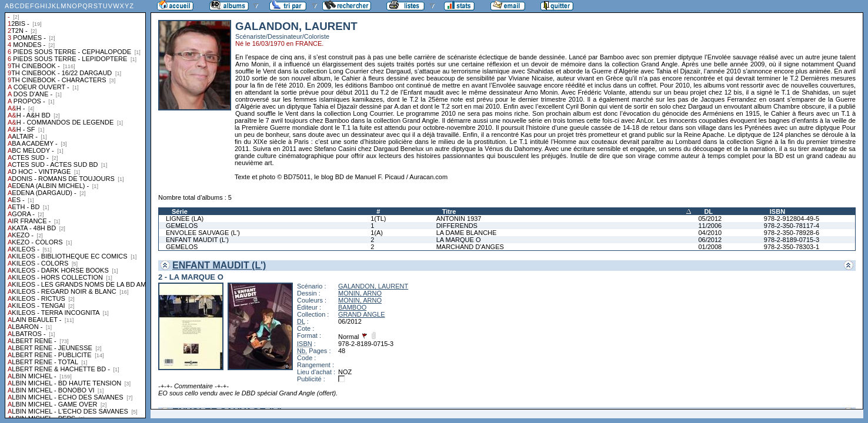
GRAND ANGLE (361, 314)
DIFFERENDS (457, 226)
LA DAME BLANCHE (467, 233)
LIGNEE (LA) (185, 219)
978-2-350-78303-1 (792, 247)
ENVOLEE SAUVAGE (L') (203, 233)
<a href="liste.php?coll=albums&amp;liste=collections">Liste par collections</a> (75, 209)
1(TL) (378, 219)
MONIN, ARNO (360, 293)
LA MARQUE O (459, 240)
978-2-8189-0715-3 (792, 240)
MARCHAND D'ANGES (470, 247)
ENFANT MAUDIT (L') (197, 240)
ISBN (777, 211)
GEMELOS (182, 226)
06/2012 (710, 240)
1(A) (377, 233)
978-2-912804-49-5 (792, 219)
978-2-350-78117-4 (792, 226)
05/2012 (710, 219)
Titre (449, 211)
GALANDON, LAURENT (373, 286)
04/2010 (710, 233)
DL (708, 211)
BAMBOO (352, 307)
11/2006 (710, 226)
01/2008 (710, 247)
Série (180, 211)
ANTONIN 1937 (459, 219)
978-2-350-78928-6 (792, 233)
